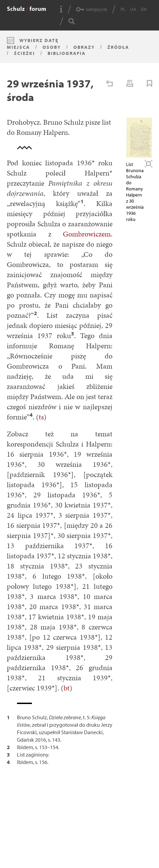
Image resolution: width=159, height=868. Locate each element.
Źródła (118, 47)
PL (123, 9)
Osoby (52, 47)
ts (41, 417)
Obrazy (84, 47)
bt (67, 688)
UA (133, 9)
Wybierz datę (39, 40)
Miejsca (18, 47)
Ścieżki (24, 53)
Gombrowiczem (87, 234)
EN (144, 9)
